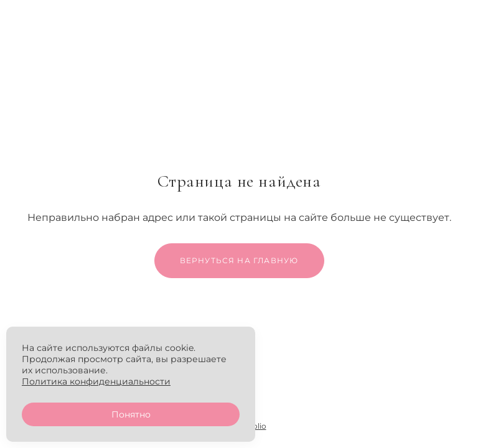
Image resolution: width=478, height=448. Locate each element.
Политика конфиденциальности (96, 381)
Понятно (131, 414)
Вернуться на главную (239, 260)
